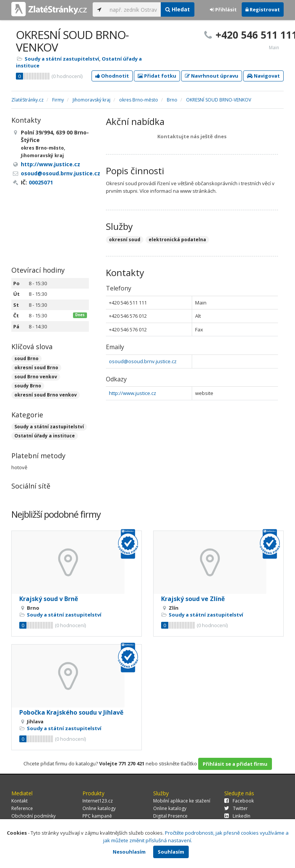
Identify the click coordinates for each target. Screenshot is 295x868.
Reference (22, 808)
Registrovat (263, 9)
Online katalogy (99, 808)
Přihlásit (223, 9)
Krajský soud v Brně (49, 599)
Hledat (178, 9)
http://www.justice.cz (133, 393)
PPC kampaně (97, 816)
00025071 (41, 182)
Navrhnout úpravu (212, 76)
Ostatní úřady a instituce (45, 436)
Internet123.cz (98, 801)
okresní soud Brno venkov (46, 395)
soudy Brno (28, 386)
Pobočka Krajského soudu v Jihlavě (71, 712)
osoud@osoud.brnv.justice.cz (143, 361)
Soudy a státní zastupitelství (62, 59)
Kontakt (19, 801)
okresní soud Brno (36, 368)
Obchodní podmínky (33, 816)
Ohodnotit (112, 76)
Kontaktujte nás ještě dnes (192, 136)
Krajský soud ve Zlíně (193, 599)
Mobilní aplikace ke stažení (182, 801)
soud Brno (26, 358)
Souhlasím (171, 852)
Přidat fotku (157, 76)
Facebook (239, 801)
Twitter (236, 808)
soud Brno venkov (36, 377)
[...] (133, 9)
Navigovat (263, 76)
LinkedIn (237, 816)
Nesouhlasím (129, 852)
